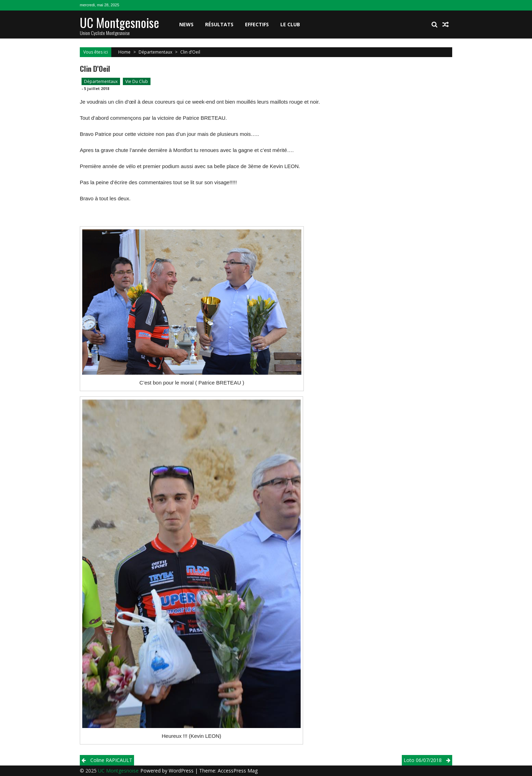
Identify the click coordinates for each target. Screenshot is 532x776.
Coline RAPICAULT (111, 760)
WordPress (182, 771)
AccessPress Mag (238, 771)
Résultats (219, 24)
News (186, 24)
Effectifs (257, 24)
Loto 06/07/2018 (423, 760)
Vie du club (137, 81)
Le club (290, 24)
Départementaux (155, 52)
